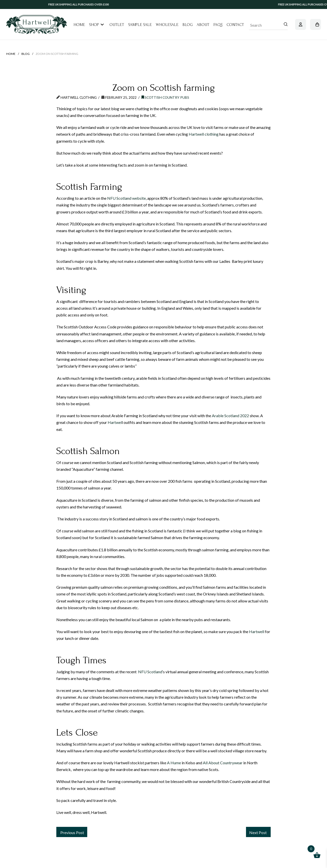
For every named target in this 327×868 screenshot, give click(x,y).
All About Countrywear (223, 763)
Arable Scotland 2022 (230, 416)
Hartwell (257, 631)
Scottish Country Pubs (165, 97)
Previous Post (72, 832)
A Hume (174, 763)
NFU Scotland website (126, 198)
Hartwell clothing (204, 134)
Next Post (258, 832)
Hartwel (115, 422)
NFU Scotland (150, 672)
